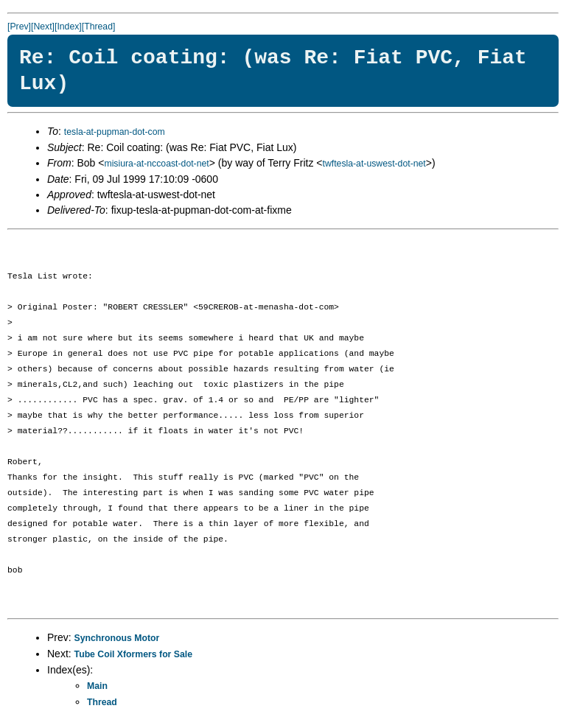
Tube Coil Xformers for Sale (133, 654)
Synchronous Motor (117, 638)
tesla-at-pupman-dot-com (115, 132)
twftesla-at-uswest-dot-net (374, 164)
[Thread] (99, 27)
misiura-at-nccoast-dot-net (156, 164)
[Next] (43, 27)
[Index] (68, 27)
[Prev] (19, 27)
